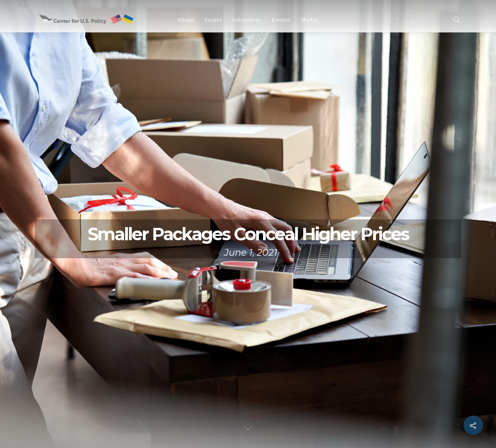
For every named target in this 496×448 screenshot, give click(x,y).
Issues (213, 20)
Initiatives (247, 20)
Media (310, 20)
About (186, 20)
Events (281, 20)
